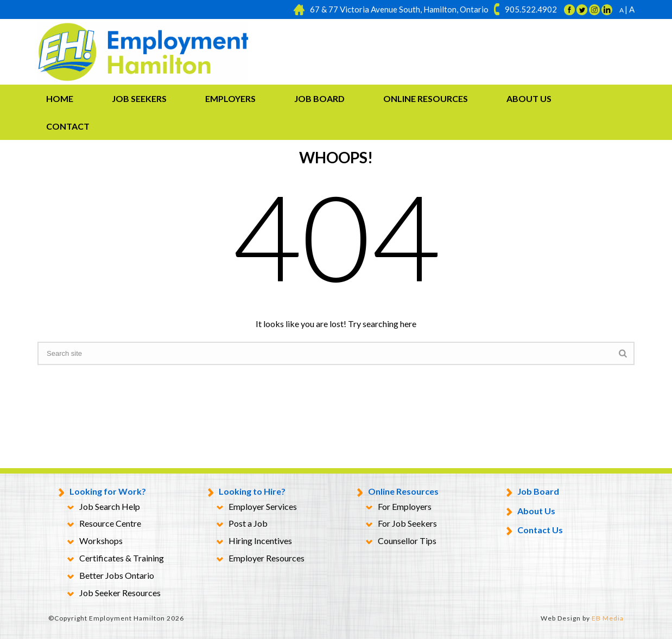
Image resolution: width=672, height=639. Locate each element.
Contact (68, 126)
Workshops (95, 541)
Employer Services (257, 507)
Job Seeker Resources (114, 593)
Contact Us (535, 531)
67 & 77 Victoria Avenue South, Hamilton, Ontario (399, 9)
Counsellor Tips (401, 541)
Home (60, 98)
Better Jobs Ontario (111, 576)
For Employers (399, 507)
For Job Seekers (401, 524)
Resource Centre (104, 524)
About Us (529, 98)
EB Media (608, 618)
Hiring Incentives (254, 541)
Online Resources (426, 98)
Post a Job (242, 524)
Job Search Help (104, 507)
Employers (230, 98)
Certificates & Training (116, 559)
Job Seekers (139, 98)
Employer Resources (261, 559)
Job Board (319, 98)
